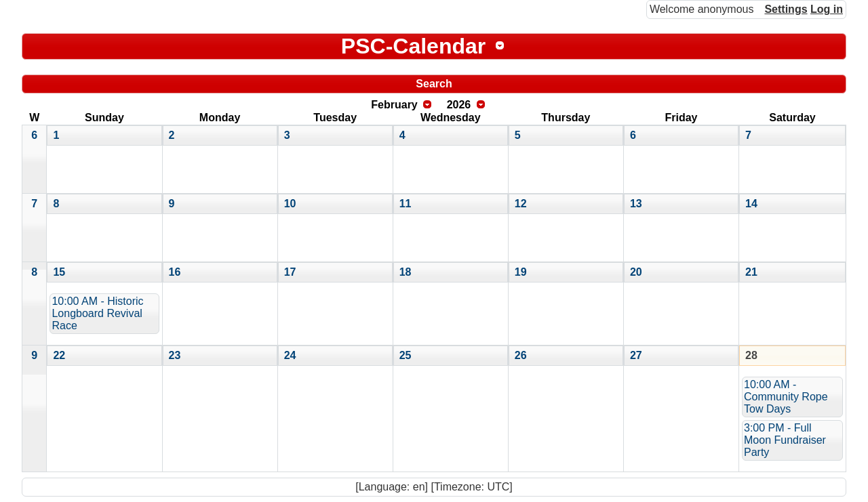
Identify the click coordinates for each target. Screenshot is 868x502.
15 (59, 272)
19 (521, 272)
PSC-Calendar (413, 46)
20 (636, 272)
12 (521, 204)
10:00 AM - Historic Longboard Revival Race (97, 313)
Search (434, 84)
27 (636, 355)
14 (751, 204)
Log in (827, 9)
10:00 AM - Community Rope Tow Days (786, 397)
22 (59, 355)
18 (406, 272)
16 (175, 272)
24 (290, 355)
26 (521, 355)
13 (636, 204)
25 (406, 355)
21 (751, 272)
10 (290, 204)
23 (175, 355)
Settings (786, 9)
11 (406, 204)
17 (290, 272)
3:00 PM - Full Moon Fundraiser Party (785, 440)
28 (751, 355)
